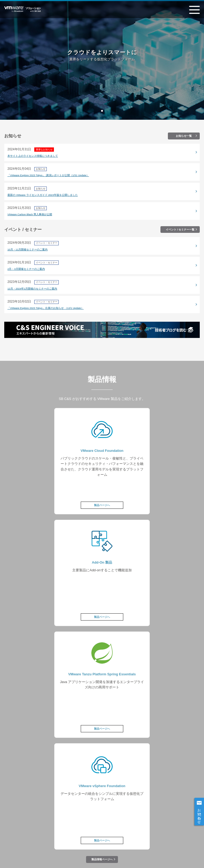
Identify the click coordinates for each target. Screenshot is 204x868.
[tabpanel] (102, 60)
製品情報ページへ (102, 636)
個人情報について (63, 837)
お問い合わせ (199, 814)
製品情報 (66, 802)
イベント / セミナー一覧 (180, 230)
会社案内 (89, 837)
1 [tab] (102, 111)
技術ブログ (102, 812)
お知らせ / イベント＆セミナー (138, 802)
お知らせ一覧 (184, 136)
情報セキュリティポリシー (26, 837)
